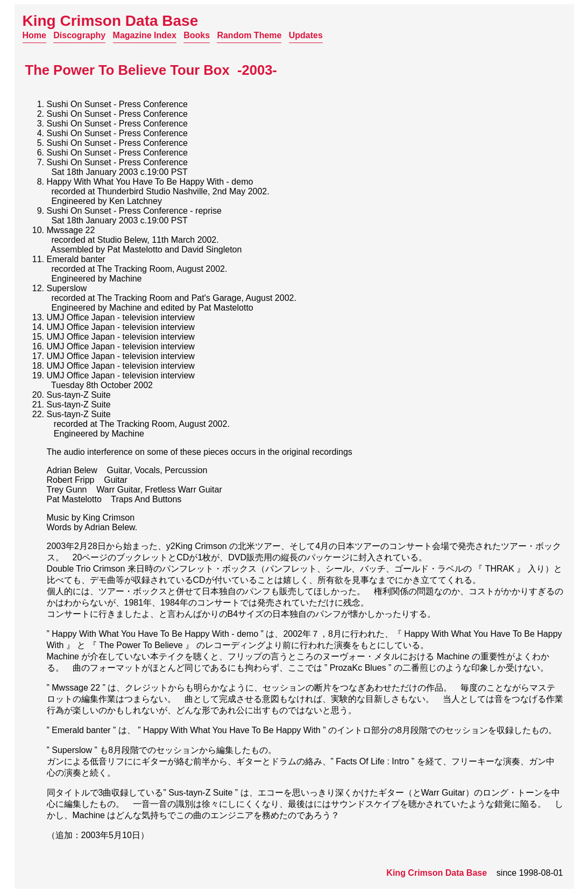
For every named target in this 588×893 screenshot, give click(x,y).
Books (197, 35)
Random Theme (249, 35)
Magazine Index (145, 35)
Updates (306, 35)
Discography (79, 35)
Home (34, 35)
